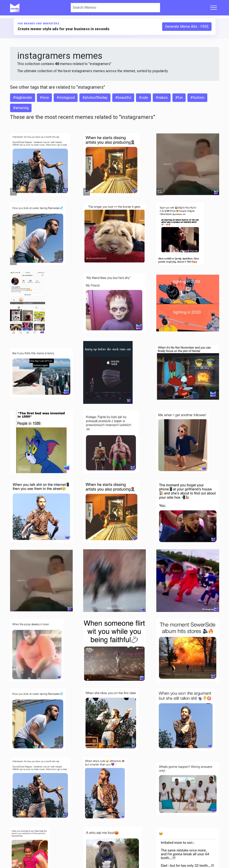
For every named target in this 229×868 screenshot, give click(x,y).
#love (44, 98)
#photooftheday (95, 98)
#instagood (66, 98)
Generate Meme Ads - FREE (187, 26)
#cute (143, 98)
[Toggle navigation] (214, 8)
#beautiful (123, 98)
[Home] (15, 8)
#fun (179, 98)
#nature (162, 98)
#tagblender (23, 98)
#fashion (197, 98)
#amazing (21, 108)
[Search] (115, 8)
